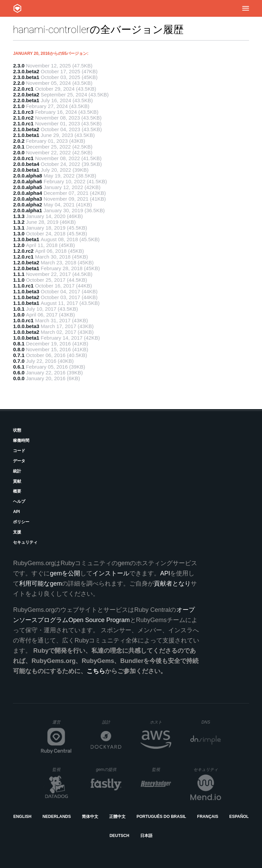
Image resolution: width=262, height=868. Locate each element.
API (16, 512)
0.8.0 (19, 349)
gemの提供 (109, 769)
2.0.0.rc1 (23, 158)
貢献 (17, 481)
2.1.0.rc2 (23, 118)
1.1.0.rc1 (23, 286)
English (22, 817)
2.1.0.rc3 (23, 112)
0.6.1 (19, 367)
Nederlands (56, 817)
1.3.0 (19, 234)
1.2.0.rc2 (23, 251)
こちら (96, 671)
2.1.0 (19, 106)
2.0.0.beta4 (26, 164)
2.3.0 (19, 66)
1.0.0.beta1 (26, 338)
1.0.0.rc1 (23, 320)
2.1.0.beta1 (26, 135)
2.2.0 (19, 83)
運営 (62, 724)
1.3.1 (19, 228)
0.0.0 (19, 378)
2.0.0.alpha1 (27, 210)
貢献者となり (172, 584)
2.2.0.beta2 (26, 95)
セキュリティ (25, 542)
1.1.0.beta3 (26, 291)
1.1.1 (19, 274)
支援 (17, 532)
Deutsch (119, 836)
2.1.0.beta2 (26, 129)
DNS (212, 722)
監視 (62, 769)
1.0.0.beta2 (26, 332)
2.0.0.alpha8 (27, 176)
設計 (112, 722)
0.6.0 (19, 373)
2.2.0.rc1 (23, 89)
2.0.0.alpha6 (27, 181)
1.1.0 (19, 280)
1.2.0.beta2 (26, 262)
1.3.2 (19, 222)
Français (208, 817)
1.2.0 (19, 245)
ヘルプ (19, 501)
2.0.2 (19, 141)
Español (239, 817)
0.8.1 (19, 344)
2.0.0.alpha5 (27, 187)
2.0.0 (19, 152)
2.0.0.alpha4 (27, 193)
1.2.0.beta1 (26, 268)
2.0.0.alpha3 (27, 199)
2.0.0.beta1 (26, 170)
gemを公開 (65, 573)
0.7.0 (19, 361)
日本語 (146, 836)
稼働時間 (21, 440)
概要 (17, 491)
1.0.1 (19, 309)
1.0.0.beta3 (26, 326)
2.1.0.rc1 (23, 123)
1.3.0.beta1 (26, 239)
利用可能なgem (40, 584)
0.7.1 (19, 355)
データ (19, 461)
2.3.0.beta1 (26, 77)
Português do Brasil (161, 817)
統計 (17, 471)
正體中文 (117, 817)
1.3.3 (19, 216)
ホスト (161, 722)
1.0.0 (19, 315)
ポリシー (21, 522)
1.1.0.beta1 (26, 303)
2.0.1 (19, 147)
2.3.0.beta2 (26, 71)
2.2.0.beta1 (26, 100)
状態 (17, 430)
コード (19, 451)
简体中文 (90, 817)
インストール (111, 573)
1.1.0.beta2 (26, 297)
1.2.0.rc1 (23, 257)
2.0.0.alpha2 (27, 205)
